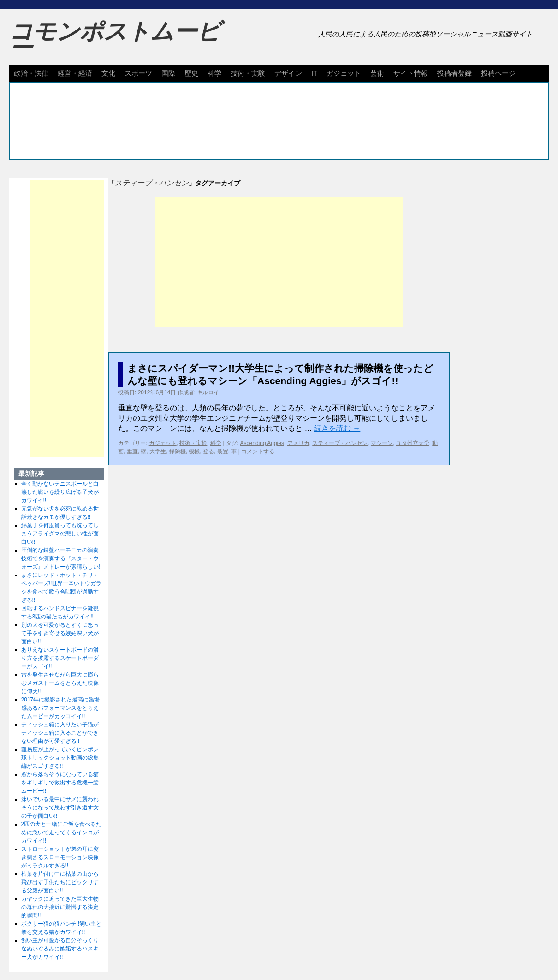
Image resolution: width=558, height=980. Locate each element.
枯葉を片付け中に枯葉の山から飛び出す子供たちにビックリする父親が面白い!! (60, 882)
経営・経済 (75, 73)
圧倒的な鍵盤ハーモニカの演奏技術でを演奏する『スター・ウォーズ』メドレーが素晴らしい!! (62, 558)
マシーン (382, 443)
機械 (194, 451)
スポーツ (138, 73)
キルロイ (208, 392)
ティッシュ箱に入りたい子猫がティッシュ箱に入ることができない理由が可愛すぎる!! (60, 733)
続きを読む (337, 428)
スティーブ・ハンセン (340, 443)
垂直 (132, 451)
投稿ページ (498, 73)
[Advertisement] (279, 262)
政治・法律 (31, 73)
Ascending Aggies (262, 443)
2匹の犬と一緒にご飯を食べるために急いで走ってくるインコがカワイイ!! (62, 832)
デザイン (288, 73)
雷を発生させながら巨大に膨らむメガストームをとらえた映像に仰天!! (60, 683)
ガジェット (344, 73)
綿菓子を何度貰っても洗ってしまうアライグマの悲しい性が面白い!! (60, 534)
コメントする (258, 451)
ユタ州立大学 (413, 443)
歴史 (191, 73)
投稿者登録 (454, 73)
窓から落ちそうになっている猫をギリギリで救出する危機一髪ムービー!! (60, 783)
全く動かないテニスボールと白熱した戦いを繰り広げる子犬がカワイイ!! (60, 492)
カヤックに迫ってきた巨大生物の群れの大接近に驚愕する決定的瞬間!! (60, 907)
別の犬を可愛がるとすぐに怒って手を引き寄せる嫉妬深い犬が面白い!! (60, 633)
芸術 (377, 73)
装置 (223, 451)
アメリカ (298, 443)
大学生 (158, 451)
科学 (214, 73)
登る (208, 451)
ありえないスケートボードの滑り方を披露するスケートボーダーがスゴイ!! (60, 658)
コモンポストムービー (115, 40)
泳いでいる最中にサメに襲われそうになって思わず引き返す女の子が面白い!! (60, 808)
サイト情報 (411, 73)
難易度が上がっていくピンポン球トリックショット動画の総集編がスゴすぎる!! (60, 758)
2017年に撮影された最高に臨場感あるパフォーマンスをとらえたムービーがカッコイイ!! (61, 708)
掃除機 (178, 451)
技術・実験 (248, 73)
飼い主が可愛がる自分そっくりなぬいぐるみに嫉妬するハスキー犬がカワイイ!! (60, 949)
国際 (168, 73)
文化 (108, 73)
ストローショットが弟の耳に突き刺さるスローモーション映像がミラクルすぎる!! (60, 857)
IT (314, 73)
